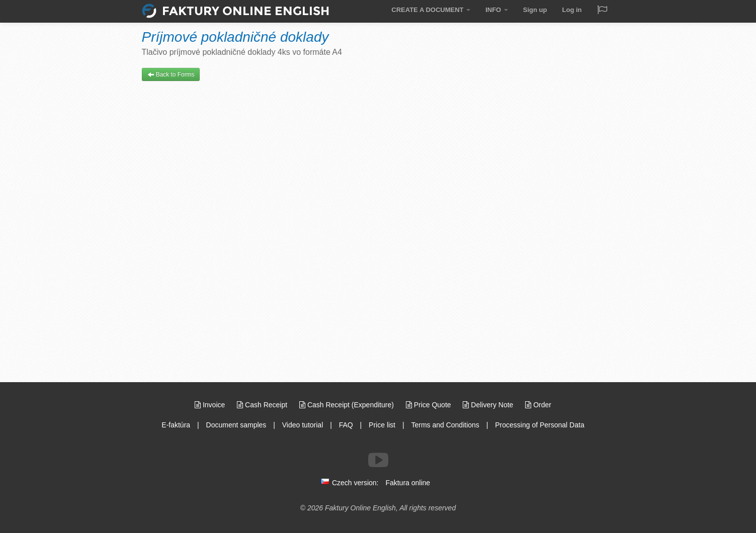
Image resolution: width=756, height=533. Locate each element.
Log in (572, 10)
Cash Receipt (263, 405)
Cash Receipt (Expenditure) (348, 405)
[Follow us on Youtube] (378, 460)
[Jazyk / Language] (602, 11)
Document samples (236, 425)
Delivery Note (489, 405)
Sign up (535, 10)
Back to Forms (171, 74)
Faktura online (408, 483)
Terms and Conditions (445, 425)
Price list (382, 425)
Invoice (211, 405)
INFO (497, 10)
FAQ (346, 425)
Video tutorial (303, 425)
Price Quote (430, 405)
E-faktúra (176, 425)
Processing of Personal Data (539, 425)
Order (538, 405)
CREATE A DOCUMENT (431, 10)
